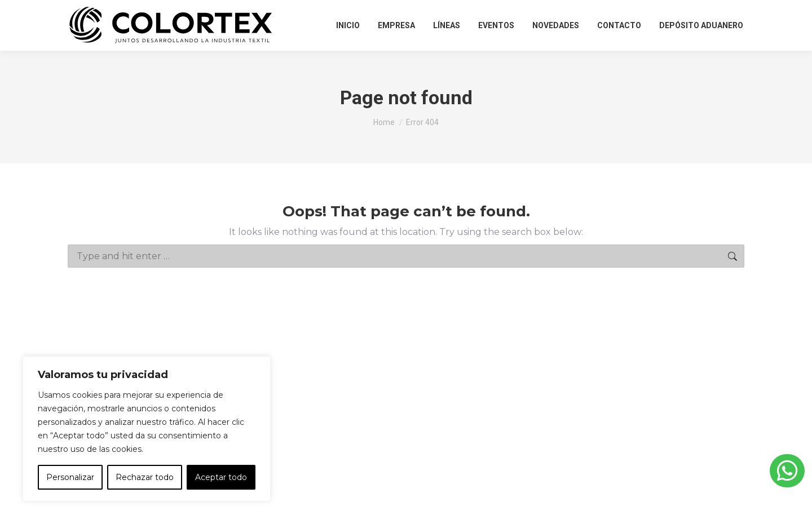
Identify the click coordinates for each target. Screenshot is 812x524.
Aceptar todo (221, 477)
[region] (147, 429)
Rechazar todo (145, 477)
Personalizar (70, 477)
